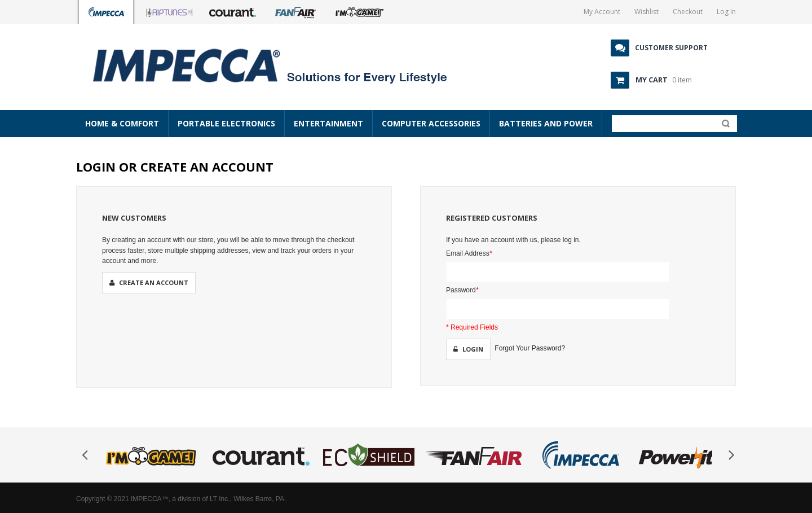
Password (462, 290)
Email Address (469, 253)
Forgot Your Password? (530, 348)
